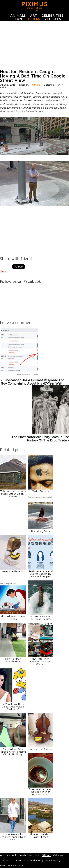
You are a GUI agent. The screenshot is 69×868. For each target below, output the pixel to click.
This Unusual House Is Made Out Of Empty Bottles (13, 494)
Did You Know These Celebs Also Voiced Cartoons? (13, 706)
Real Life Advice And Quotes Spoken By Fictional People (41, 574)
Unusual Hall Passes (40, 749)
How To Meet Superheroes (13, 660)
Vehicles (53, 19)
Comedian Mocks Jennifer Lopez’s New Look (13, 837)
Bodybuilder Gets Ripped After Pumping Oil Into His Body (13, 752)
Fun (18, 19)
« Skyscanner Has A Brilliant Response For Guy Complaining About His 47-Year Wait (32, 382)
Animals (18, 16)
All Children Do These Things (13, 618)
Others (33, 19)
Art (34, 16)
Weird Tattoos (41, 491)
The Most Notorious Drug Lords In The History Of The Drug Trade (40, 439)
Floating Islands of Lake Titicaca (41, 836)
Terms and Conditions (28, 860)
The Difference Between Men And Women (41, 661)
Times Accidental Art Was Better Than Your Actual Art (41, 792)
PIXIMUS (34, 4)
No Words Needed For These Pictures (41, 618)
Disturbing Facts (41, 531)
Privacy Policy (52, 860)
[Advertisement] (34, 45)
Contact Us (6, 860)
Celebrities (52, 16)
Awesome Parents (13, 571)
